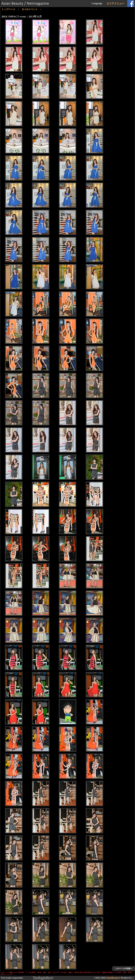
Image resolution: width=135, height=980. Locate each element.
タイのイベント (30, 9)
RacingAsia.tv (43, 978)
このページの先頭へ (123, 968)
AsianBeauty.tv (113, 978)
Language (97, 3)
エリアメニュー (115, 3)
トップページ (8, 9)
